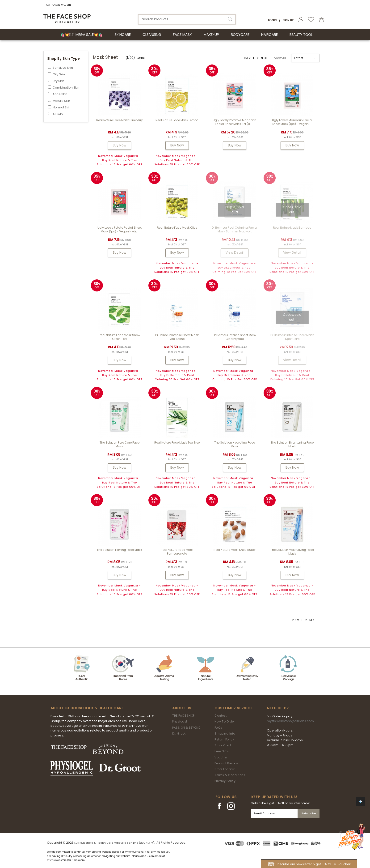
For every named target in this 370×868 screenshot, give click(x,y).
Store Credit (224, 745)
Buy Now (120, 145)
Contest (221, 716)
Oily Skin (59, 74)
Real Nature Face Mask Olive (177, 228)
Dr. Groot (179, 733)
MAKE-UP (211, 35)
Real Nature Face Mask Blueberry (120, 120)
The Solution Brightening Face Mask (292, 444)
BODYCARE (240, 35)
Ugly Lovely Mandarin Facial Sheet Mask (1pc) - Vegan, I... (292, 122)
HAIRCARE (269, 35)
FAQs (218, 728)
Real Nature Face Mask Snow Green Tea (120, 337)
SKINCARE (123, 35)
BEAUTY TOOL (301, 35)
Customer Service (234, 708)
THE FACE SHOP (183, 716)
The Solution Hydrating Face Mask (235, 444)
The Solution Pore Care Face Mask (120, 444)
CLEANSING (152, 35)
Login (272, 20)
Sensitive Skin (63, 68)
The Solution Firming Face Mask (119, 550)
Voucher (221, 757)
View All (280, 58)
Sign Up (288, 20)
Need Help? (278, 708)
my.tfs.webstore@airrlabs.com (290, 721)
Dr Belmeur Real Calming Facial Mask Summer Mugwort (235, 229)
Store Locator (225, 769)
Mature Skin (61, 101)
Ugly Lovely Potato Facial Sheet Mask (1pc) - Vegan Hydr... (120, 229)
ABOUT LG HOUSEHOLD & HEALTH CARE (87, 708)
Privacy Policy (225, 781)
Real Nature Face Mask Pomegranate (177, 552)
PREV (247, 58)
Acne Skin (60, 94)
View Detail (235, 253)
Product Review (226, 763)
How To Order (225, 721)
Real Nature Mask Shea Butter (235, 550)
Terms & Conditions (230, 775)
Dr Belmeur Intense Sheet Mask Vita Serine (177, 337)
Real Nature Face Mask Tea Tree (177, 443)
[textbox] (187, 19)
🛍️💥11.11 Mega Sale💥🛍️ (81, 35)
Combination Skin (66, 88)
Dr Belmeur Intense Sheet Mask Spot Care (292, 337)
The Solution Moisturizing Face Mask (292, 552)
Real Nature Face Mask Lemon (177, 120)
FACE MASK (182, 35)
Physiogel (180, 721)
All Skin (58, 114)
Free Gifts (222, 751)
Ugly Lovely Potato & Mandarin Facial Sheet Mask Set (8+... (235, 122)
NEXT (264, 58)
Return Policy (224, 739)
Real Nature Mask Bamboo (292, 228)
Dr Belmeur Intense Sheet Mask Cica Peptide (235, 337)
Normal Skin (62, 107)
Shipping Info (225, 733)
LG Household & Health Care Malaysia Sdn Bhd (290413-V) (114, 843)
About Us (182, 708)
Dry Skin (58, 81)
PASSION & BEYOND (186, 728)
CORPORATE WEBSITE (59, 5)
